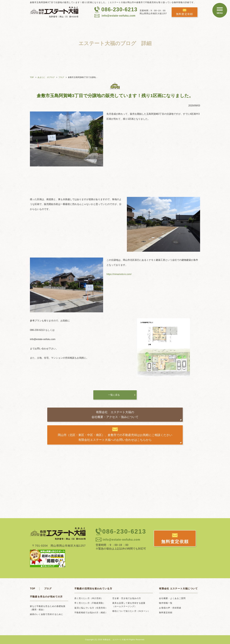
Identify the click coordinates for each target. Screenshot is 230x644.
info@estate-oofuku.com (119, 16)
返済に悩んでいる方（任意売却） (91, 608)
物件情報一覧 (166, 603)
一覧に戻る (114, 395)
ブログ (61, 77)
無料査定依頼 (185, 14)
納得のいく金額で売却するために (46, 614)
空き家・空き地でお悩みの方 (127, 598)
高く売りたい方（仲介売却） (89, 598)
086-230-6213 (119, 9)
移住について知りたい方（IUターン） (131, 611)
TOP (32, 77)
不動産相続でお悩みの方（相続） (91, 613)
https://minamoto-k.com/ (119, 274)
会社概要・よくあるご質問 (172, 598)
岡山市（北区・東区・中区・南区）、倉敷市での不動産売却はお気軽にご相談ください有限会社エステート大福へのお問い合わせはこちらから (115, 437)
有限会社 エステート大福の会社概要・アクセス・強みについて (115, 415)
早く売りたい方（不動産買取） (90, 603)
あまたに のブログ (46, 77)
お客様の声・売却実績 (170, 608)
